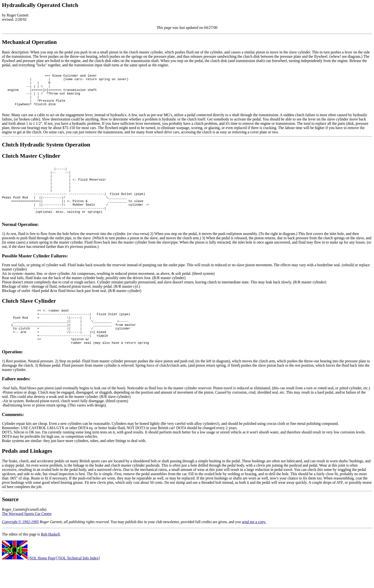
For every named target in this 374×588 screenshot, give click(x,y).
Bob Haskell (51, 560)
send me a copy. (254, 548)
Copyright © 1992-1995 (20, 548)
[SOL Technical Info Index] (79, 584)
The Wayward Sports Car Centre (27, 539)
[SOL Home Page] (30, 584)
